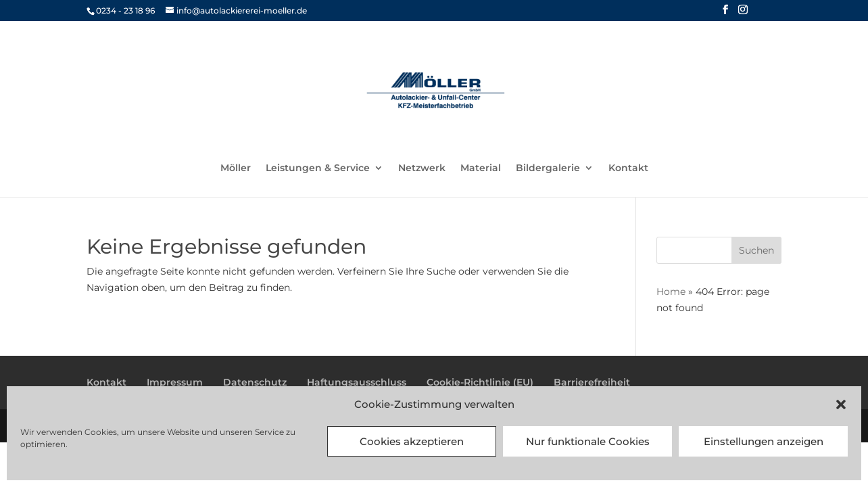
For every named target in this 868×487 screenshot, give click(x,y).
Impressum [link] (175, 382)
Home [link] (671, 292)
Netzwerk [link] (422, 168)
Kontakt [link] (628, 168)
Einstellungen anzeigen (764, 441)
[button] (841, 404)
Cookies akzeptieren (412, 441)
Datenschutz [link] (255, 382)
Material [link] (481, 168)
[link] (435, 90)
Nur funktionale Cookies (588, 441)
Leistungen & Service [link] (318, 168)
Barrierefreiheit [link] (592, 382)
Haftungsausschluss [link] (357, 382)
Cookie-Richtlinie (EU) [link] (480, 382)
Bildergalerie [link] (548, 168)
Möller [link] (236, 168)
